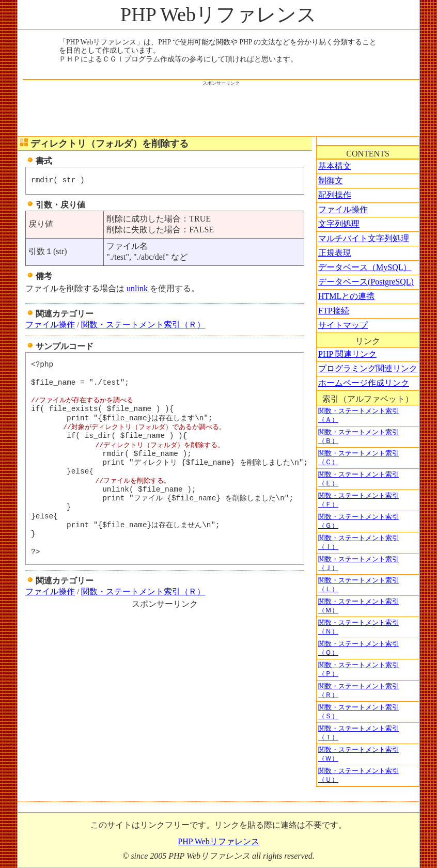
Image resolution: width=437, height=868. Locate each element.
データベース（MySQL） (365, 267)
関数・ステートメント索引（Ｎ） (358, 627)
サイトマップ (343, 325)
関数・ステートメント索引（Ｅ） (358, 479)
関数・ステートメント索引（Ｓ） (358, 712)
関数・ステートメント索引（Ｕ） (358, 775)
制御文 (331, 180)
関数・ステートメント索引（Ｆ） (358, 500)
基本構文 (335, 166)
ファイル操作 (50, 325)
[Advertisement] (221, 110)
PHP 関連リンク (347, 354)
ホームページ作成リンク (364, 383)
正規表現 (335, 253)
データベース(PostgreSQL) (366, 282)
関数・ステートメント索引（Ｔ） (358, 733)
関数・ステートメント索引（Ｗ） (358, 754)
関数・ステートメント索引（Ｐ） (358, 669)
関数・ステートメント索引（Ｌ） (358, 585)
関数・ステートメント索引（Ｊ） (358, 564)
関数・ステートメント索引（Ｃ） (358, 458)
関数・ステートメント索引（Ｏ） (358, 648)
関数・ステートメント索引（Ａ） (358, 415)
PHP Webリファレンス (218, 14)
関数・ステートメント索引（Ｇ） (358, 521)
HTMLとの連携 (346, 296)
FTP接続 (334, 311)
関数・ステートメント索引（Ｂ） (358, 437)
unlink (137, 288)
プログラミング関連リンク (368, 368)
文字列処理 (339, 224)
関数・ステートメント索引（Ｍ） (358, 606)
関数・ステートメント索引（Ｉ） (358, 542)
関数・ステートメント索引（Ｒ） (143, 325)
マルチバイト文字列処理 (364, 238)
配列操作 (335, 195)
